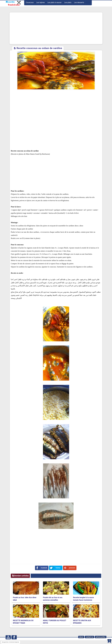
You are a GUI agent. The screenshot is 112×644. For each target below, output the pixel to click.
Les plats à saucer (55, 2)
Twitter (55, 568)
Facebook (42, 568)
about (81, 637)
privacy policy (101, 637)
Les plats (68, 2)
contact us (89, 637)
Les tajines (41, 2)
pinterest (69, 568)
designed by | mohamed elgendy (10, 642)
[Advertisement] (56, 28)
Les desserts (79, 2)
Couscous (30, 2)
